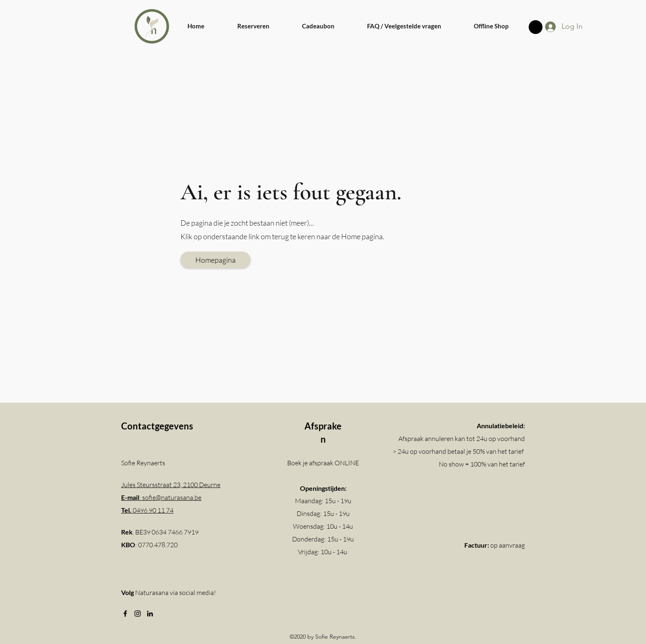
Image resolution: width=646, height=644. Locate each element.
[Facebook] (125, 614)
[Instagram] (138, 614)
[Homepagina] (215, 260)
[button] (536, 27)
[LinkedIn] (150, 614)
